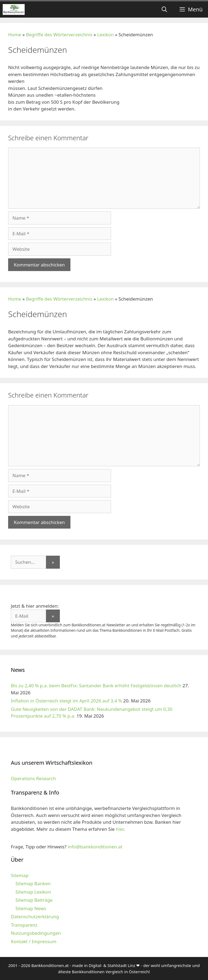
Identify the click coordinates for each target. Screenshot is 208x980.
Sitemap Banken (33, 883)
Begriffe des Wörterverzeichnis (59, 35)
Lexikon (105, 35)
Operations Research (33, 778)
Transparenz (24, 925)
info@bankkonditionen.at (95, 847)
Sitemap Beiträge (34, 900)
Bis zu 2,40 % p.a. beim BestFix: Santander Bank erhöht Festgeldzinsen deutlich (96, 686)
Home (15, 35)
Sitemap (20, 875)
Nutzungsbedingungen (36, 933)
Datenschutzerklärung (35, 916)
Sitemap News (31, 908)
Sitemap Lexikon (33, 892)
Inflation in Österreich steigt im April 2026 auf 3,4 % (66, 701)
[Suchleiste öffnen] (164, 9)
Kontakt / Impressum (34, 941)
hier (120, 829)
